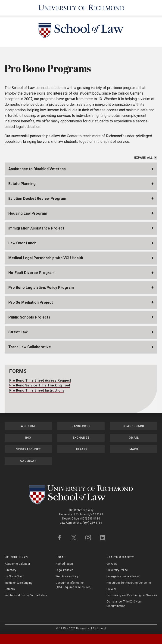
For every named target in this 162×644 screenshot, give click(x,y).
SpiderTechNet (28, 448)
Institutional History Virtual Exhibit (26, 594)
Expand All (143, 156)
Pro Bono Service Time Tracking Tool (40, 384)
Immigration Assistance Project (36, 227)
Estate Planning (22, 183)
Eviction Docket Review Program (37, 197)
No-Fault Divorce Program (31, 272)
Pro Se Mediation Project (31, 301)
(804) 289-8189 (92, 521)
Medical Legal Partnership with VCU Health (46, 257)
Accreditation (64, 562)
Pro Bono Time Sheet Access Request (40, 379)
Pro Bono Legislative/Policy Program (41, 286)
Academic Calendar (17, 562)
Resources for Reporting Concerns (129, 581)
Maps (134, 448)
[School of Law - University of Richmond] (81, 30)
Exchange (81, 436)
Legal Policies (64, 569)
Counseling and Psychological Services (132, 594)
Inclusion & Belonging (19, 581)
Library (81, 448)
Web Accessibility (67, 575)
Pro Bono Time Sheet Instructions (37, 389)
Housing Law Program (28, 212)
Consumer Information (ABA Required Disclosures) (73, 584)
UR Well (111, 588)
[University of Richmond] (81, 7)
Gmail (134, 436)
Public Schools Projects (29, 316)
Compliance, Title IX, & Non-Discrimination (124, 602)
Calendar (28, 459)
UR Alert (112, 562)
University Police (117, 569)
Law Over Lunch (22, 242)
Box (28, 436)
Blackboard (134, 425)
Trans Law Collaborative (30, 346)
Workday (28, 425)
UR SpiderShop (14, 575)
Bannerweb (81, 425)
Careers (10, 588)
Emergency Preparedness (123, 575)
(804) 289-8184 (90, 517)
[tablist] (81, 639)
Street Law (18, 331)
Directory (10, 569)
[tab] (20, 639)
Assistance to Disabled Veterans (37, 168)
